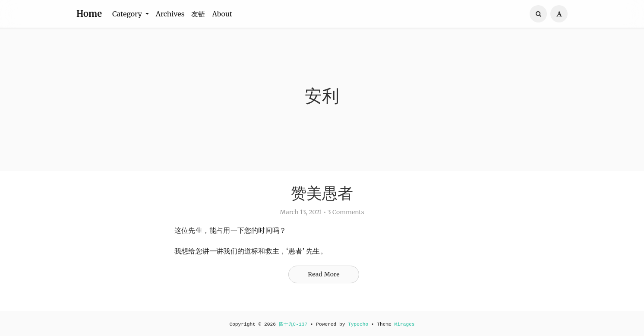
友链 (198, 14)
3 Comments (346, 212)
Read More (324, 274)
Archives (170, 14)
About (222, 14)
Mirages (405, 324)
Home (89, 14)
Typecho (358, 324)
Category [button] (128, 14)
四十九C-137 (293, 324)
